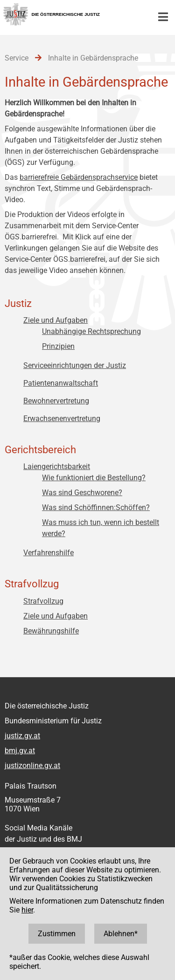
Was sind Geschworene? (82, 493)
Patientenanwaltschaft (61, 383)
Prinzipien (58, 346)
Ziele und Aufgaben (56, 320)
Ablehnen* (121, 934)
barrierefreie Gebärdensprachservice (79, 177)
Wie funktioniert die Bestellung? (94, 478)
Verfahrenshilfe (49, 553)
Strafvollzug (43, 601)
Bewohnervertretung (56, 401)
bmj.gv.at (20, 751)
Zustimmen (57, 934)
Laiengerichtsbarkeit (57, 466)
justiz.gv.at (22, 736)
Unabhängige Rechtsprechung (91, 331)
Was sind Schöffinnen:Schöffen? (96, 507)
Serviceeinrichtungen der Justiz (75, 365)
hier (27, 910)
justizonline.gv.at (32, 766)
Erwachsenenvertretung (62, 419)
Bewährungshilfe (51, 631)
